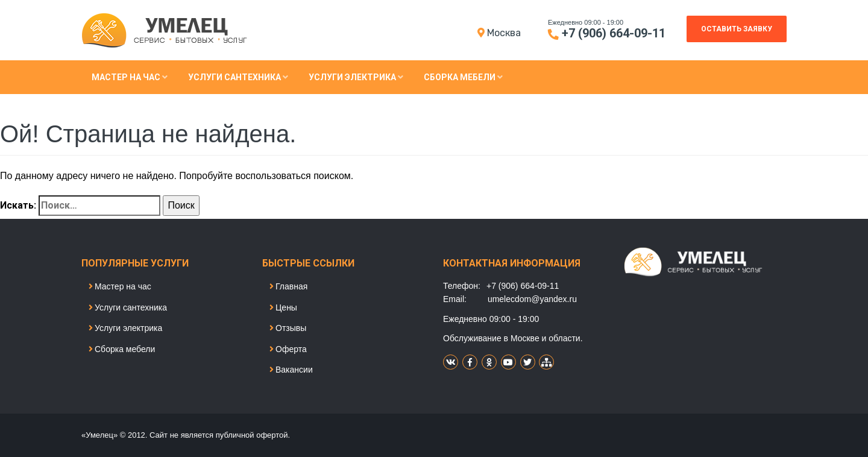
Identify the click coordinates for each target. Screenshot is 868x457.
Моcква (504, 33)
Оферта (288, 349)
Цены (283, 307)
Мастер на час (130, 77)
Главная (288, 286)
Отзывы (288, 328)
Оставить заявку (737, 29)
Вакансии (291, 370)
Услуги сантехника (238, 77)
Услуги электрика (356, 77)
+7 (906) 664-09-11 (614, 33)
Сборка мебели (463, 77)
